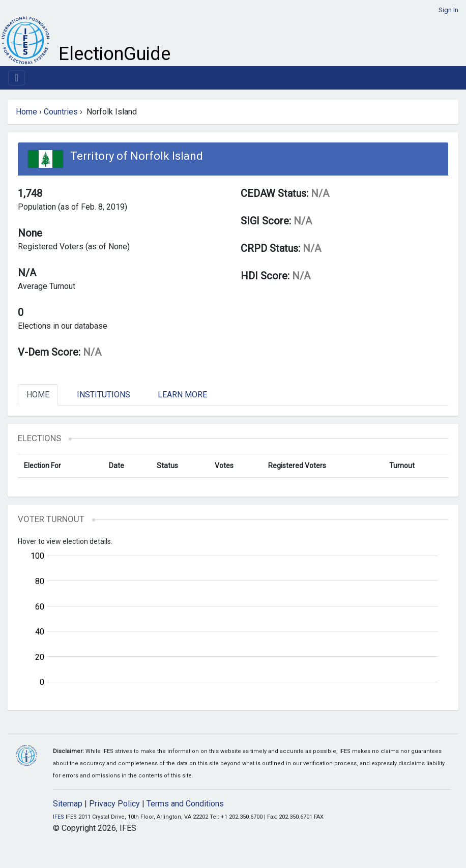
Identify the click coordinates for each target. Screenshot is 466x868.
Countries (61, 112)
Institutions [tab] (104, 395)
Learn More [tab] (182, 395)
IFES (59, 817)
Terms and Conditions (185, 804)
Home (26, 112)
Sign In (448, 10)
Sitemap (68, 804)
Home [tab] (38, 395)
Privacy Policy (114, 804)
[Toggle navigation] (17, 78)
